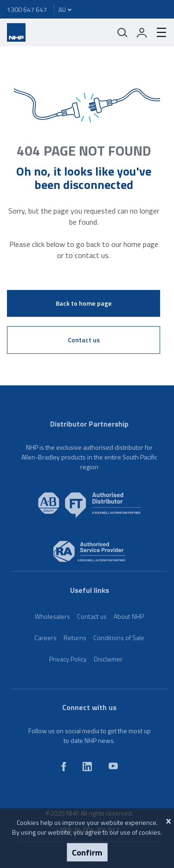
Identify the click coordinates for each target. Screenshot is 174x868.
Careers (45, 638)
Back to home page (84, 303)
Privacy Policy (68, 659)
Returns (75, 638)
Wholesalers (52, 616)
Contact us (84, 340)
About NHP (129, 616)
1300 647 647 (27, 9)
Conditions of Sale (119, 638)
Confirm (87, 852)
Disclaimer (108, 659)
